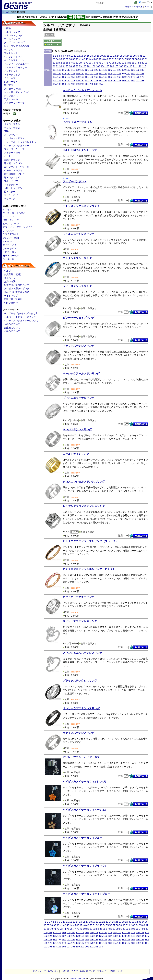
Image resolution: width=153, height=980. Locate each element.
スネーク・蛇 (11, 181)
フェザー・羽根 (12, 153)
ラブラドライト (11, 234)
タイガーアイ (10, 245)
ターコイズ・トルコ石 (14, 213)
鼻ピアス (9, 85)
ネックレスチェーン (14, 60)
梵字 (6, 131)
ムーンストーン (11, 224)
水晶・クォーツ (11, 220)
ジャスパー (8, 231)
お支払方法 (10, 281)
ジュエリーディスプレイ (17, 92)
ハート (7, 156)
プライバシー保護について (110, 971)
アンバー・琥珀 (11, 238)
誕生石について (12, 328)
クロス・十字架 (12, 128)
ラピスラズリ (10, 252)
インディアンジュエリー (17, 64)
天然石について (12, 324)
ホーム (5, 12)
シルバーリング (12, 32)
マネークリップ (12, 74)
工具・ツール (11, 99)
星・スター (10, 192)
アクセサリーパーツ (14, 103)
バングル (9, 50)
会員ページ (10, 278)
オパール (7, 241)
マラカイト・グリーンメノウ (18, 227)
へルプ (148, 7)
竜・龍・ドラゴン (13, 163)
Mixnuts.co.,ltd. (78, 978)
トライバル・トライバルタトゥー (21, 142)
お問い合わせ (11, 303)
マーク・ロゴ (11, 195)
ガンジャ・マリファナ (15, 138)
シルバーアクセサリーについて (20, 317)
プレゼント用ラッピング (17, 288)
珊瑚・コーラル (11, 256)
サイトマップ (11, 296)
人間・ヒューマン (13, 188)
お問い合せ (53, 971)
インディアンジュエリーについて (21, 321)
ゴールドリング (12, 39)
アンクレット (11, 71)
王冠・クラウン (12, 160)
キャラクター (11, 185)
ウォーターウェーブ (14, 149)
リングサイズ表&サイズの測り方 (21, 313)
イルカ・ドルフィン (14, 170)
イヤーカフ (10, 78)
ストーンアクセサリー (15, 67)
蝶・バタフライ (12, 177)
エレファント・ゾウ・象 (17, 167)
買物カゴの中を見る (134, 7)
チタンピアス (11, 96)
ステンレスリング (13, 35)
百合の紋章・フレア (14, 174)
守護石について (12, 331)
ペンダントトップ (13, 57)
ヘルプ (7, 271)
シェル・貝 (8, 259)
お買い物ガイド (87, 971)
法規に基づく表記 (69, 971)
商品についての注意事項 (17, 292)
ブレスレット (11, 53)
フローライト (10, 248)
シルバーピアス (12, 82)
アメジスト (8, 216)
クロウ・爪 (10, 199)
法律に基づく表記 (13, 299)
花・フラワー (11, 135)
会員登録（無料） (13, 274)
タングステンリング (14, 42)
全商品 (7, 28)
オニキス (7, 209)
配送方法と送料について (17, 285)
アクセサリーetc (12, 89)
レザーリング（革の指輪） (18, 46)
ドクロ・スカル (12, 124)
